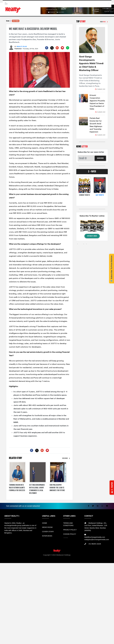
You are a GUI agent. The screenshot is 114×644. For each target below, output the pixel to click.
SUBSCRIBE (100, 158)
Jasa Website (80, 560)
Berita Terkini (38, 560)
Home (8, 21)
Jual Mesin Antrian (61, 557)
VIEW (65, 458)
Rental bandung (39, 557)
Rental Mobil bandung (8, 557)
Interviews (16, 21)
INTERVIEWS (47, 536)
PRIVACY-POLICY (70, 530)
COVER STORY (48, 532)
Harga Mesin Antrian (76, 557)
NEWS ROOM (47, 527)
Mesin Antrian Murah (92, 557)
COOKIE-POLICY (70, 534)
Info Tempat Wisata (58, 560)
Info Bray (47, 560)
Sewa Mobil (50, 557)
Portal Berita (70, 560)
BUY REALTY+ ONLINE (92, 236)
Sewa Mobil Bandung (24, 557)
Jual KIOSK (105, 557)
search (109, 3)
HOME (45, 523)
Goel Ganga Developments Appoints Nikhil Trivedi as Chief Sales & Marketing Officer (91, 63)
